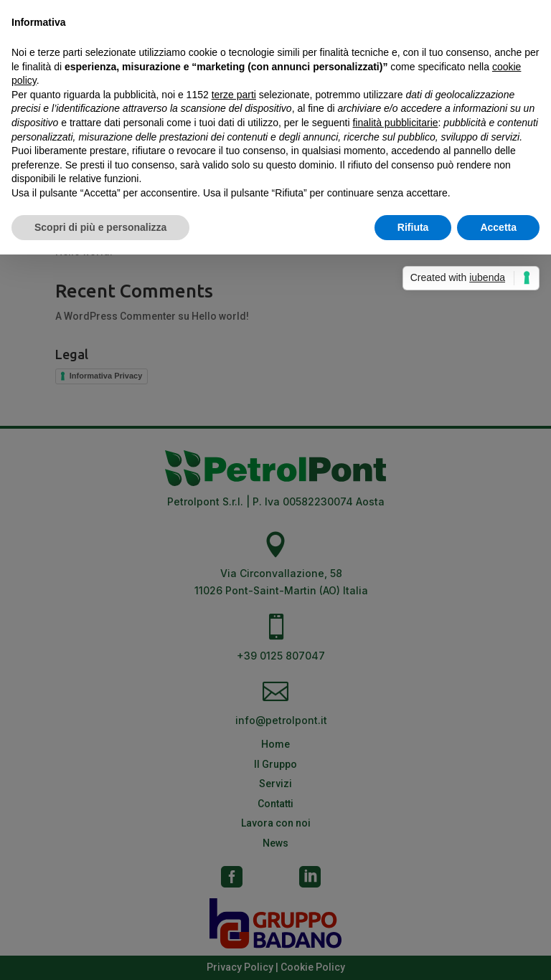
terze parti (234, 95)
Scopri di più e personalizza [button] (100, 227)
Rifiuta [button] (413, 227)
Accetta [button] (498, 227)
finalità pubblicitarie (395, 123)
